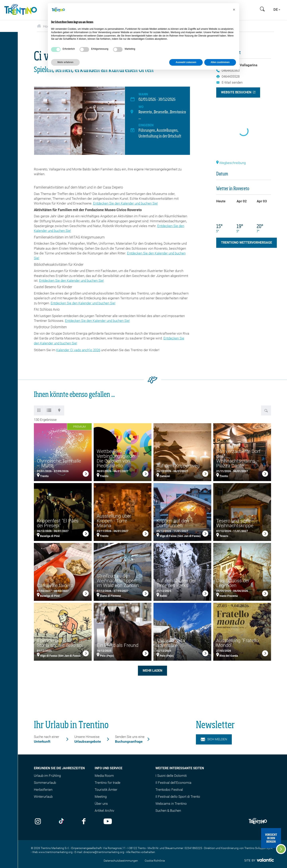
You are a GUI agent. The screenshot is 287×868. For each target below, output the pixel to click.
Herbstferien (43, 790)
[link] (86, 474)
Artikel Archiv (104, 811)
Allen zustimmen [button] (220, 62)
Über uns (101, 804)
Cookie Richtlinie (155, 861)
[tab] (39, 410)
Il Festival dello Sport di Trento (178, 797)
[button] (234, 10)
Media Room (104, 776)
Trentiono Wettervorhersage (247, 243)
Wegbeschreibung (231, 163)
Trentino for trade (108, 783)
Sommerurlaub (45, 783)
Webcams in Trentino (171, 804)
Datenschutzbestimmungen (121, 861)
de (277, 9)
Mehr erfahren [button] (65, 62)
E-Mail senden (229, 82)
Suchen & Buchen (168, 811)
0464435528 (228, 76)
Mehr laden (152, 671)
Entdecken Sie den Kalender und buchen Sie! (125, 203)
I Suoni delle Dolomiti (171, 776)
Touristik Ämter (106, 790)
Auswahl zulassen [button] (186, 62)
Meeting (101, 797)
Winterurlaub (43, 797)
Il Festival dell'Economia (173, 783)
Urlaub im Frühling (47, 776)
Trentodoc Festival (169, 790)
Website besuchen (236, 92)
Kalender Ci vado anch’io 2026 (78, 350)
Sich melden (214, 739)
